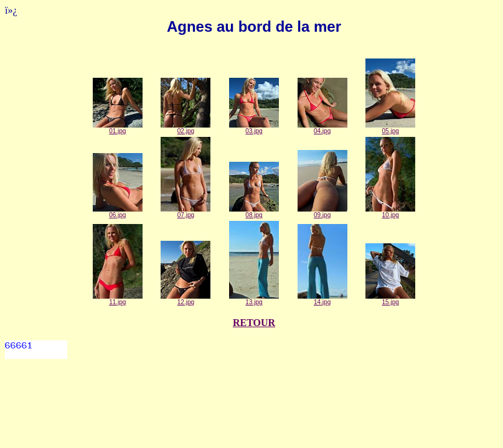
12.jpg (186, 299)
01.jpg (118, 128)
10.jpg (390, 212)
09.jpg (322, 212)
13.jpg (254, 299)
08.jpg (254, 212)
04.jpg (322, 128)
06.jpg (118, 212)
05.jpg (390, 128)
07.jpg (186, 212)
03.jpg (254, 128)
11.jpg (118, 299)
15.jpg (390, 299)
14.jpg (322, 299)
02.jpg (186, 128)
